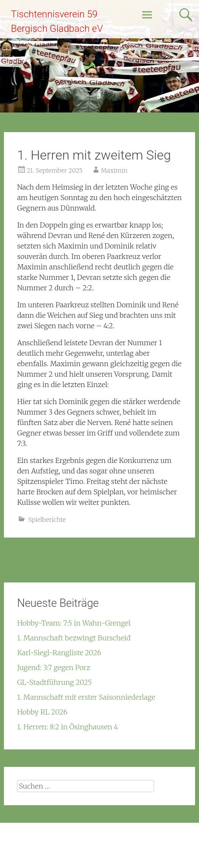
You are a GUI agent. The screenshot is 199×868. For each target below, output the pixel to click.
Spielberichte (47, 520)
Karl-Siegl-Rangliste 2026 (59, 653)
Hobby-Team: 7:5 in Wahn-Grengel (74, 623)
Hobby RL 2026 (42, 712)
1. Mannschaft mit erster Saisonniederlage (86, 697)
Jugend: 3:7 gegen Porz (53, 667)
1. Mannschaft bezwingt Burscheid (74, 638)
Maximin (114, 170)
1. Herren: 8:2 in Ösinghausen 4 (67, 727)
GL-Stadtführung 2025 (54, 682)
